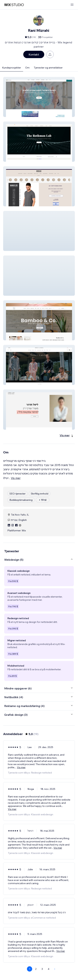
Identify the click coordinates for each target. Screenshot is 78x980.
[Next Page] (55, 969)
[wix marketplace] (14, 5)
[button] (39, 97)
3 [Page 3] (42, 969)
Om (27, 68)
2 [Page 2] (36, 969)
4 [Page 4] (49, 969)
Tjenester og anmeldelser (48, 68)
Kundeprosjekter (12, 68)
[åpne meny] (72, 5)
